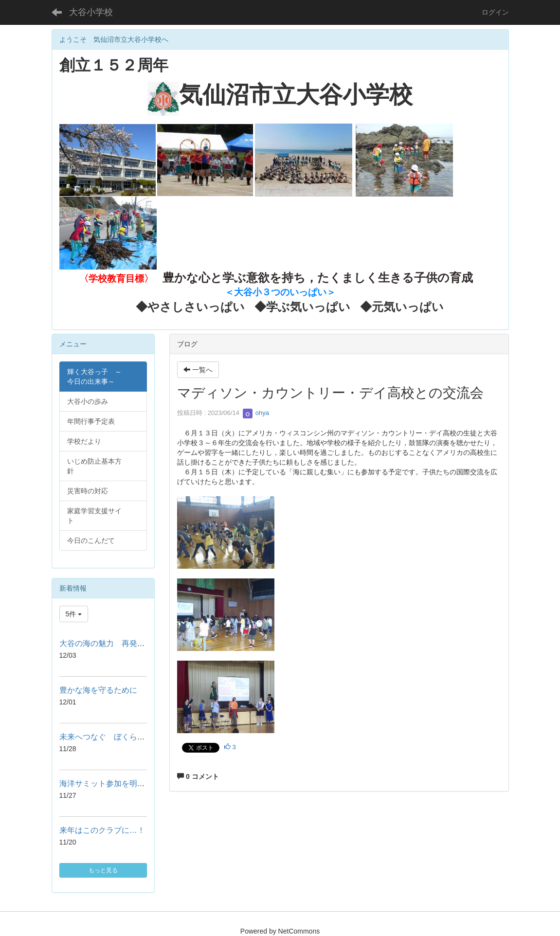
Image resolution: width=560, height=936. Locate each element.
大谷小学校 (91, 12)
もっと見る (103, 870)
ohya (256, 413)
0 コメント (198, 776)
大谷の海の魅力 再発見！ (106, 643)
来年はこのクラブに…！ (102, 830)
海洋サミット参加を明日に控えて (118, 783)
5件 (74, 614)
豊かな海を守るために (98, 690)
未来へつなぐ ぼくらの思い (110, 737)
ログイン (495, 12)
